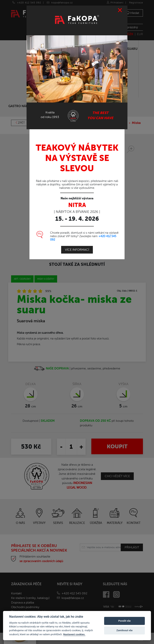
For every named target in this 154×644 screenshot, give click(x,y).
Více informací (77, 250)
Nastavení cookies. (74, 634)
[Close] (120, 10)
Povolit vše (124, 621)
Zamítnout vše (124, 630)
